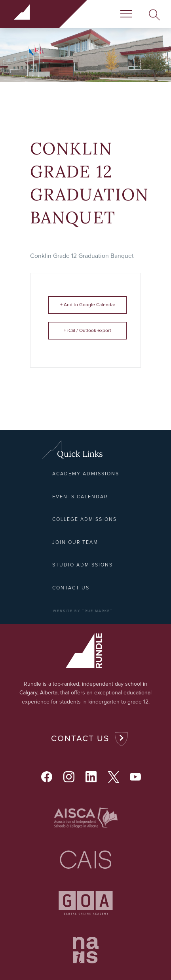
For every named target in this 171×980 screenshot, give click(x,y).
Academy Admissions (86, 474)
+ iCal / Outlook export (87, 331)
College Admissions (85, 520)
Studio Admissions (83, 565)
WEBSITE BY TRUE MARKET (83, 611)
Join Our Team (75, 542)
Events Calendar (80, 497)
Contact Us (80, 739)
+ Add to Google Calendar (88, 305)
